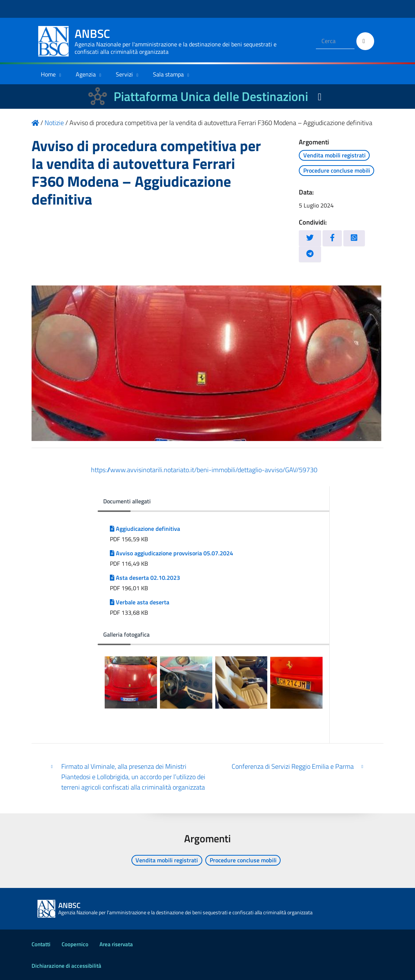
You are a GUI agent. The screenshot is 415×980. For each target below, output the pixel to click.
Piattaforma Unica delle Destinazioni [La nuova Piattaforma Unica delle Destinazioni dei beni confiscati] (211, 96)
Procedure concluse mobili (337, 170)
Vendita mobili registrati (334, 155)
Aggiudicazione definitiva (145, 529)
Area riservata (116, 944)
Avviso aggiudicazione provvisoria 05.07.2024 (171, 553)
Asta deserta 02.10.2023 (145, 578)
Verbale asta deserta (140, 602)
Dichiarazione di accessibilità (66, 966)
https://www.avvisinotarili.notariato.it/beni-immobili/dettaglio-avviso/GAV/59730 (204, 470)
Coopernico (75, 944)
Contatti (41, 944)
